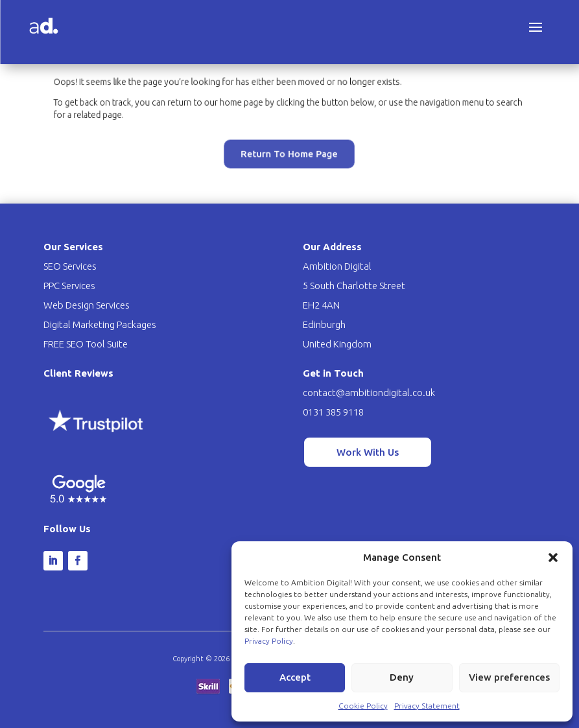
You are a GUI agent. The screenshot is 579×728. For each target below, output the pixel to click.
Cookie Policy (363, 706)
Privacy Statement (427, 706)
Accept (295, 677)
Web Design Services (87, 305)
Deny (402, 677)
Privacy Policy (269, 641)
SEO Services (70, 266)
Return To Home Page (289, 148)
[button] (553, 558)
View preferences (509, 677)
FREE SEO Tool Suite (86, 344)
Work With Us (368, 452)
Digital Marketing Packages (100, 324)
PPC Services (69, 286)
